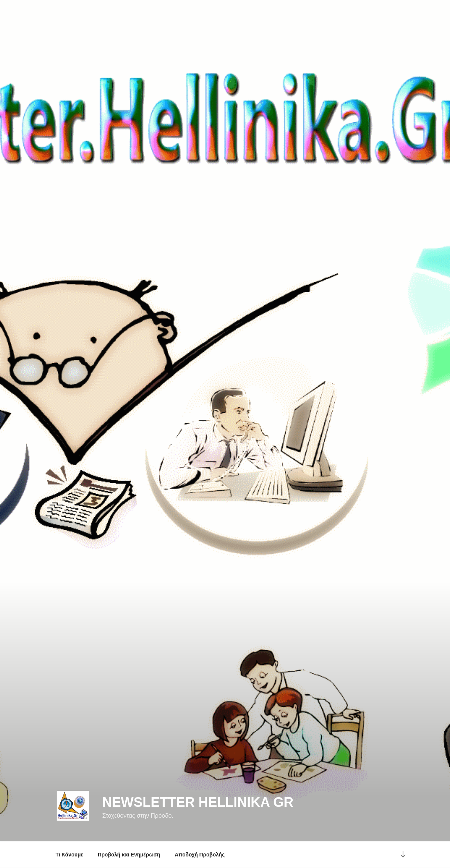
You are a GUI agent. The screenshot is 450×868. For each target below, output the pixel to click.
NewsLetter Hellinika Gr (198, 802)
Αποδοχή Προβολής (200, 855)
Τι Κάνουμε (69, 855)
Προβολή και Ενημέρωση (129, 855)
